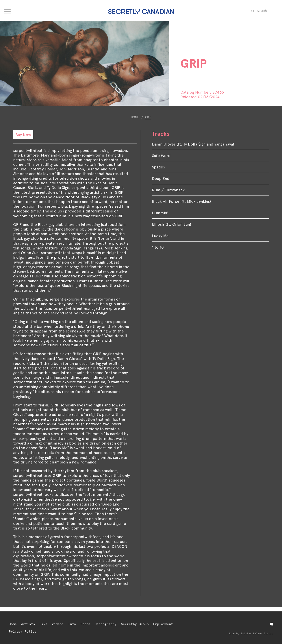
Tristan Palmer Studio (257, 634)
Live (43, 624)
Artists (28, 624)
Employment (163, 624)
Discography (106, 624)
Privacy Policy (23, 631)
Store (85, 624)
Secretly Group (135, 624)
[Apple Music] (272, 624)
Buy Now (23, 135)
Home (135, 117)
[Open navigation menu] (8, 10)
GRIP (148, 117)
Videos (58, 624)
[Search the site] (267, 11)
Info (72, 624)
